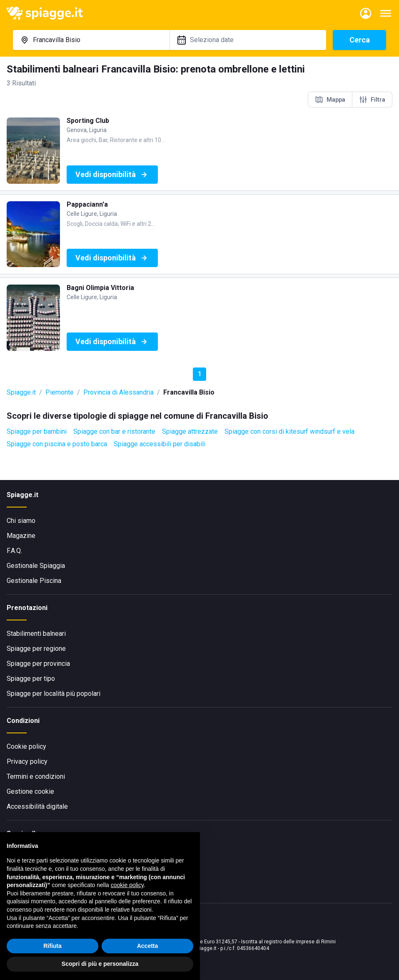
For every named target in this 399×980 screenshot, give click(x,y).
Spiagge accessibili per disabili (160, 444)
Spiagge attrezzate (190, 431)
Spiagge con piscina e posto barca (57, 444)
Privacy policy (27, 761)
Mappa (330, 100)
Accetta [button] (148, 946)
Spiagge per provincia (38, 664)
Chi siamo (21, 521)
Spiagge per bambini (37, 431)
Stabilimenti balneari (36, 634)
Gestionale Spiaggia (36, 566)
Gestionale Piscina (34, 581)
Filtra (372, 100)
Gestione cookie (30, 791)
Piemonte (60, 392)
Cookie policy (26, 746)
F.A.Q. (14, 551)
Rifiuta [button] (52, 946)
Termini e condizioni (36, 776)
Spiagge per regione (36, 649)
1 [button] (200, 374)
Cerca (360, 40)
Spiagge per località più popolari (54, 694)
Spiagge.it (21, 392)
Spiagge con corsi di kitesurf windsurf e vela (289, 431)
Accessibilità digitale (37, 806)
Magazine (21, 536)
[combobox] (91, 40)
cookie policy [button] (127, 885)
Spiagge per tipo (31, 679)
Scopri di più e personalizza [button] (100, 964)
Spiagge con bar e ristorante (114, 431)
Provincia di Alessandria (118, 392)
